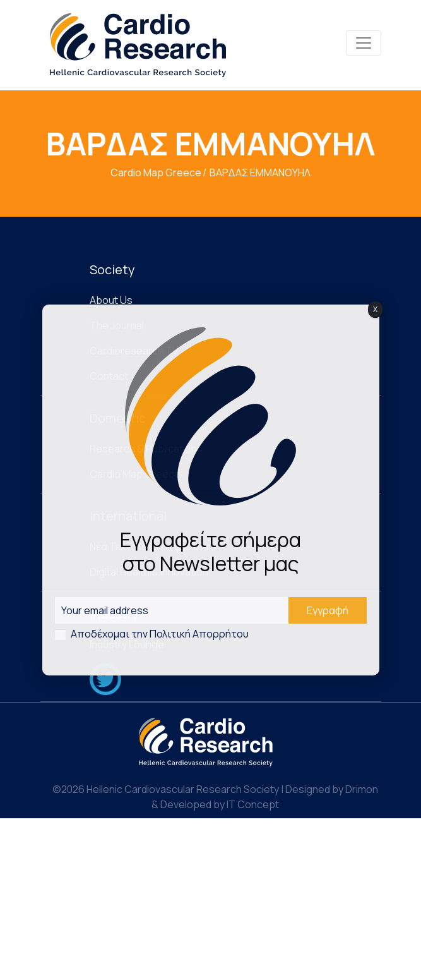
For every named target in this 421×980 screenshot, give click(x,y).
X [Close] (375, 309)
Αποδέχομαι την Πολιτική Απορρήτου (160, 634)
